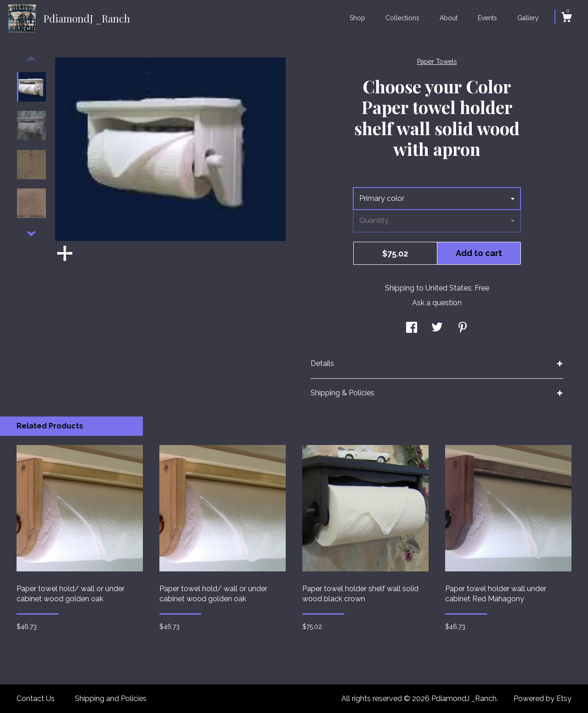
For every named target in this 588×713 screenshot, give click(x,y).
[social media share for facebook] (412, 328)
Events (487, 18)
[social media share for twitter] (437, 328)
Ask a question (437, 303)
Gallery (528, 18)
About (449, 18)
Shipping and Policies (111, 699)
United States (448, 288)
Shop (357, 18)
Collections (402, 18)
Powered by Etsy (543, 699)
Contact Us (36, 699)
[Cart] (566, 18)
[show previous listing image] (31, 59)
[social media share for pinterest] (463, 328)
